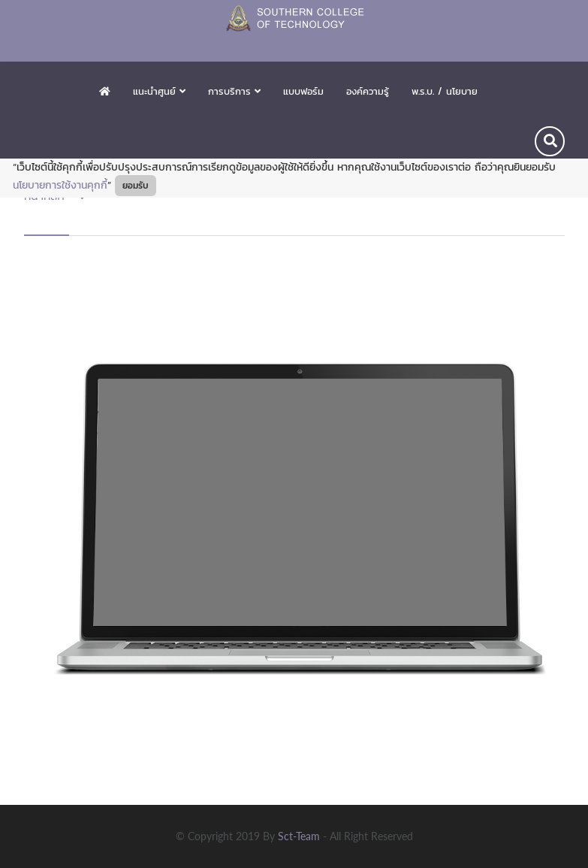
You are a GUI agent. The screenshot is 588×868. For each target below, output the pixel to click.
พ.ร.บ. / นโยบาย (445, 91)
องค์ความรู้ (368, 91)
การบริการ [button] (234, 91)
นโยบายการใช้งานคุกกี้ (60, 185)
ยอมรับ (136, 186)
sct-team (300, 836)
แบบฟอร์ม (303, 91)
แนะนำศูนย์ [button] (159, 91)
